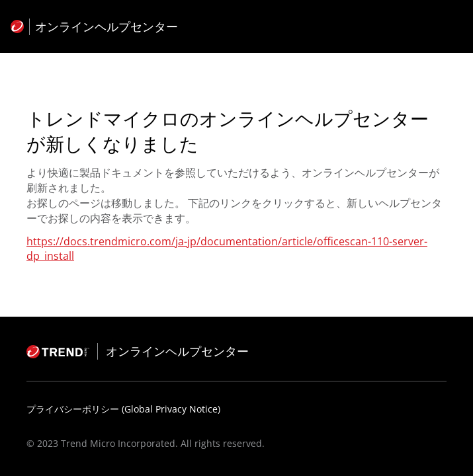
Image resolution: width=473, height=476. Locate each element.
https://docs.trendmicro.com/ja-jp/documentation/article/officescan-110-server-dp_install (227, 249)
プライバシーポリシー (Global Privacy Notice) (123, 409)
